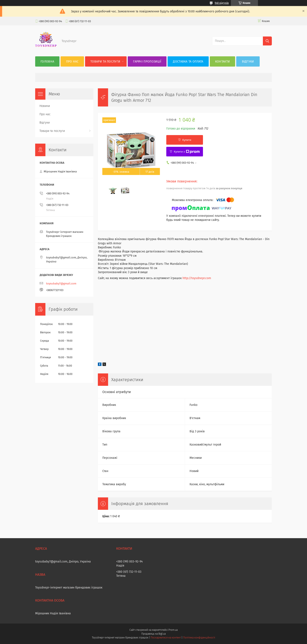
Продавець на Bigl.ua (153, 634)
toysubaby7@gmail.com (61, 283)
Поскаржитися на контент (166, 638)
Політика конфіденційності (199, 638)
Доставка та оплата (188, 62)
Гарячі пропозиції (147, 62)
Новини (45, 106)
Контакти (222, 62)
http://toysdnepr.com (197, 278)
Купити (187, 140)
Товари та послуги (105, 62)
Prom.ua (173, 630)
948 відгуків (222, 3)
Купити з (187, 152)
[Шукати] (267, 41)
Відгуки (248, 62)
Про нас (72, 62)
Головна (47, 62)
